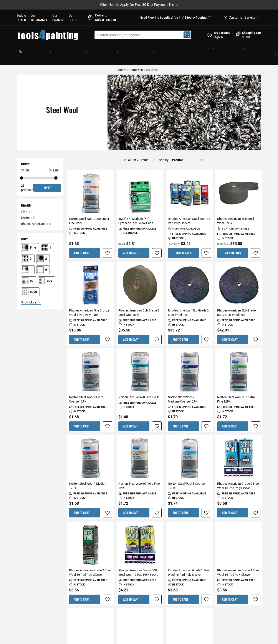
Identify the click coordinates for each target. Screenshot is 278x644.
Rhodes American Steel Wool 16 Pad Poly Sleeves (189, 209)
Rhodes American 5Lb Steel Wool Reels (236, 209)
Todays (22, 18)
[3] (28, 247)
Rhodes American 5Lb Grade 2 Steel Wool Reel (188, 301)
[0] (43, 258)
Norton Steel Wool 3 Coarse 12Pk (186, 474)
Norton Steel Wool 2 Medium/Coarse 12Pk (183, 388)
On (39, 18)
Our (58, 18)
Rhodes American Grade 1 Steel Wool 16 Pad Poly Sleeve (189, 561)
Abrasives (136, 58)
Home (122, 58)
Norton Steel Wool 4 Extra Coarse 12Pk (86, 388)
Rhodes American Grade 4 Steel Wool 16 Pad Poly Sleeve (238, 561)
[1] (28, 258)
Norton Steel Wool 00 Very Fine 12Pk (139, 474)
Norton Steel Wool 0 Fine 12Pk (139, 386)
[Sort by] (187, 148)
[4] (47, 236)
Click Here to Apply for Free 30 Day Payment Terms (139, 5)
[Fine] (30, 236)
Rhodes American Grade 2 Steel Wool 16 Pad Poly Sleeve (90, 561)
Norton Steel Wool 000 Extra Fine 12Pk (236, 388)
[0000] (30, 280)
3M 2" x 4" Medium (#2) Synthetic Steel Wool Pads (136, 209)
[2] (43, 247)
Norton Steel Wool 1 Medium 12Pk (88, 474)
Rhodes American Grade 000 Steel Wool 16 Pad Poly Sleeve (138, 561)
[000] (46, 269)
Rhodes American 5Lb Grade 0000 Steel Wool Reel (236, 301)
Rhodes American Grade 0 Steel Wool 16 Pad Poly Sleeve (238, 474)
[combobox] (143, 35)
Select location (106, 20)
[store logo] (48, 35)
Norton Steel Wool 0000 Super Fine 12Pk (89, 209)
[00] (29, 269)
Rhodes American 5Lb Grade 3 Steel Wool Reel (139, 301)
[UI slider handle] (22, 167)
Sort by (164, 148)
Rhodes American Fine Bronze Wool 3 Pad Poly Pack (89, 301)
